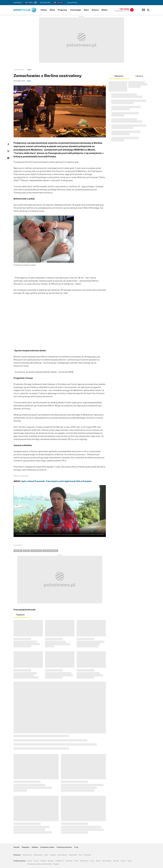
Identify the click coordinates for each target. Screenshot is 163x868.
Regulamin (26, 847)
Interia (30, 861)
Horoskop (69, 861)
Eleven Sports (62, 855)
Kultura (95, 10)
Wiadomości (38, 855)
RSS (148, 3)
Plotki (76, 861)
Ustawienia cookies (47, 847)
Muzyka (56, 864)
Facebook (142, 3)
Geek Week (73, 855)
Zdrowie (116, 861)
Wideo (104, 10)
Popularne (20, 615)
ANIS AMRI (18, 551)
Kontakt (17, 847)
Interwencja (18, 3)
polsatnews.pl (19, 70)
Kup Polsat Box (45, 3)
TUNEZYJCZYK (36, 551)
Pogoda (53, 855)
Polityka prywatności (64, 847)
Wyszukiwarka (148, 10)
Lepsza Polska (72, 3)
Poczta (36, 861)
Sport (86, 10)
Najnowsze (119, 76)
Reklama (35, 847)
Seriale (123, 861)
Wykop (8, 158)
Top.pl (129, 861)
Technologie (75, 10)
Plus (80, 855)
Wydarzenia (84, 861)
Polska (44, 10)
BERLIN (26, 551)
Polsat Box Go (27, 855)
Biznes (98, 861)
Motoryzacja (107, 861)
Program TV (60, 861)
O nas (76, 847)
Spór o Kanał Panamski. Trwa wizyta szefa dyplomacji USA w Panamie (56, 481)
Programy (62, 10)
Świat (52, 10)
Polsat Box (87, 855)
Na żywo (51, 861)
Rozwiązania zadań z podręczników (40, 864)
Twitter (145, 3)
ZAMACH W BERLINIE (50, 551)
